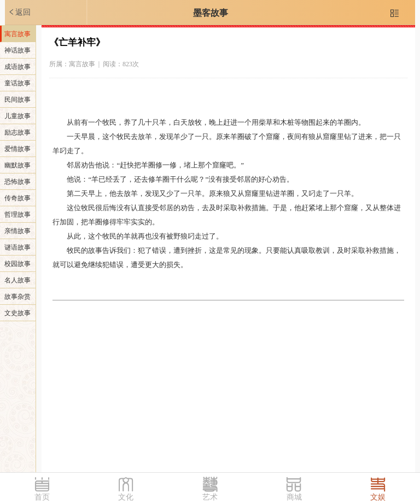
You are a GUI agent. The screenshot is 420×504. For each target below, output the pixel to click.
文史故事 (17, 313)
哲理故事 (17, 215)
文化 (126, 497)
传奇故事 (17, 198)
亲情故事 (17, 231)
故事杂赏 (17, 297)
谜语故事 (17, 247)
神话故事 (17, 50)
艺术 (210, 497)
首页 (42, 497)
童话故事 (17, 83)
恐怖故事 (17, 182)
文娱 (378, 497)
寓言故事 (17, 34)
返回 (19, 12)
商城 (294, 497)
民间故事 (17, 100)
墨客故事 (211, 13)
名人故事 (17, 280)
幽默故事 (17, 165)
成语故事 (17, 67)
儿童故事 (17, 116)
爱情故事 (17, 149)
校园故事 (17, 264)
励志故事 (17, 132)
